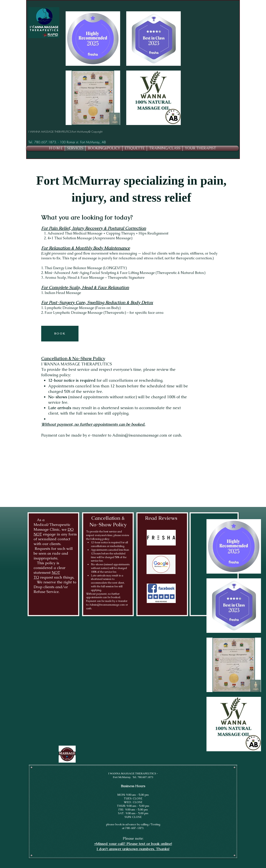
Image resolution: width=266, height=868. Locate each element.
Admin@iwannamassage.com (140, 435)
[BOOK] (60, 334)
